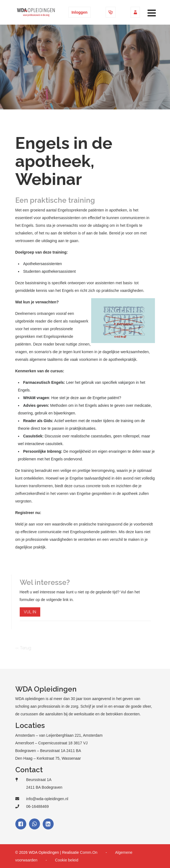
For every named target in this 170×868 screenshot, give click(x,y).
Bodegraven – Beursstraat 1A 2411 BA (48, 751)
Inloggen (79, 12)
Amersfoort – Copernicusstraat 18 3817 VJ (52, 743)
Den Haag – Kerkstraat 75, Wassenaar (48, 758)
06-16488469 (38, 806)
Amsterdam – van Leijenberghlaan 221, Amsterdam (59, 735)
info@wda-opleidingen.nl (47, 799)
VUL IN (30, 612)
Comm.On (89, 852)
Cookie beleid (67, 860)
